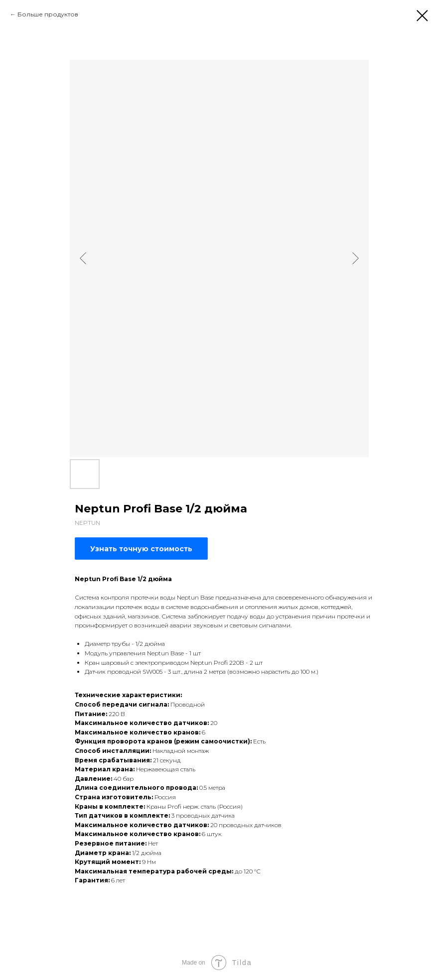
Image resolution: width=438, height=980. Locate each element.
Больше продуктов (48, 14)
